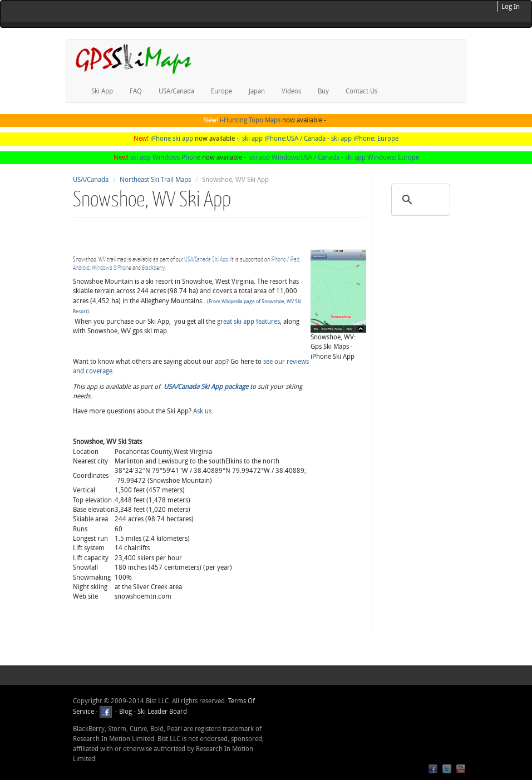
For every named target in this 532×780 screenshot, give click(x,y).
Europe (221, 91)
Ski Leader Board (161, 712)
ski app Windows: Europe (382, 157)
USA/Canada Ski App (206, 259)
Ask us (202, 411)
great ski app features (248, 322)
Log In (511, 7)
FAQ (136, 91)
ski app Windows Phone (165, 157)
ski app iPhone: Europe (365, 139)
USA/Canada (176, 91)
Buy (323, 91)
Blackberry (154, 267)
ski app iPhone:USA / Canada (284, 139)
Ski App (102, 91)
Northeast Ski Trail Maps (155, 180)
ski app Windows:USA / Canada (294, 157)
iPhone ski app (172, 139)
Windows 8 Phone (112, 267)
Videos (291, 91)
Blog (125, 712)
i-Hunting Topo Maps (250, 120)
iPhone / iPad (285, 259)
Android (81, 267)
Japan (257, 91)
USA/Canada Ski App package (206, 387)
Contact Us (361, 91)
